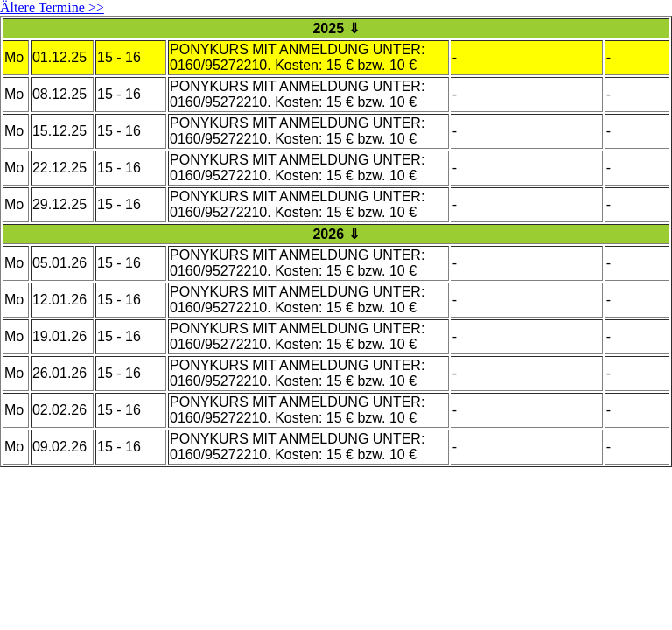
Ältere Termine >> (52, 7)
